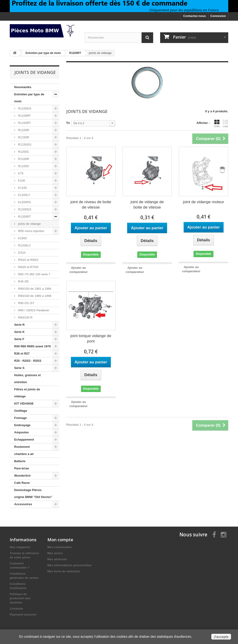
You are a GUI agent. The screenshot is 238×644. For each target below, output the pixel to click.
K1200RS (24, 202)
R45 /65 (23, 281)
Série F (19, 339)
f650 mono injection (31, 231)
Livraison (17, 609)
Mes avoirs (55, 553)
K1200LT (24, 195)
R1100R (23, 130)
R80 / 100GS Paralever (33, 310)
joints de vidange (29, 224)
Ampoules (21, 432)
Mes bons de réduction (64, 571)
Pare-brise (22, 468)
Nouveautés (23, 87)
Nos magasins (20, 547)
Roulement (22, 447)
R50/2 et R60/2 (28, 260)
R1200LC (24, 245)
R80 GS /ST (26, 303)
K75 (20, 173)
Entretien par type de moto (29, 98)
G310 (21, 253)
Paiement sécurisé (23, 615)
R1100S (23, 166)
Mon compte (60, 540)
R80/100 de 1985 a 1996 (34, 296)
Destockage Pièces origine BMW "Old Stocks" (33, 493)
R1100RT (24, 116)
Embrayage (22, 425)
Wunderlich (22, 476)
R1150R (23, 137)
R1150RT (24, 123)
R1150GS (24, 144)
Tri (68, 123)
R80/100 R (25, 317)
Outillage (21, 411)
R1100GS (24, 108)
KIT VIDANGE (24, 403)
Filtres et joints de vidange (27, 393)
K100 (21, 181)
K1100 (22, 188)
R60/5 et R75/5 (28, 267)
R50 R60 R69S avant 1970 (33, 346)
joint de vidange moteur (203, 202)
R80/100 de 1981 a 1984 (34, 289)
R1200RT (24, 217)
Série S (19, 368)
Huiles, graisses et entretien (27, 379)
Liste (225, 123)
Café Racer (22, 483)
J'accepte (221, 637)
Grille (217, 123)
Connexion (218, 16)
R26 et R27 (22, 354)
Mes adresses (57, 559)
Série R (19, 325)
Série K (19, 332)
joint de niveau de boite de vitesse (91, 205)
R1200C (23, 152)
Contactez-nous (195, 16)
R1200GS (24, 209)
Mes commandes (60, 547)
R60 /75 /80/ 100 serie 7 (34, 274)
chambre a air (24, 454)
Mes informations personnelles (70, 565)
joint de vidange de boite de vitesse (147, 205)
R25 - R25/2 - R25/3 (28, 361)
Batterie (20, 461)
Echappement (24, 440)
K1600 (22, 238)
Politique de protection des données (20, 598)
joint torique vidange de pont (91, 339)
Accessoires (23, 504)
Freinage (20, 418)
